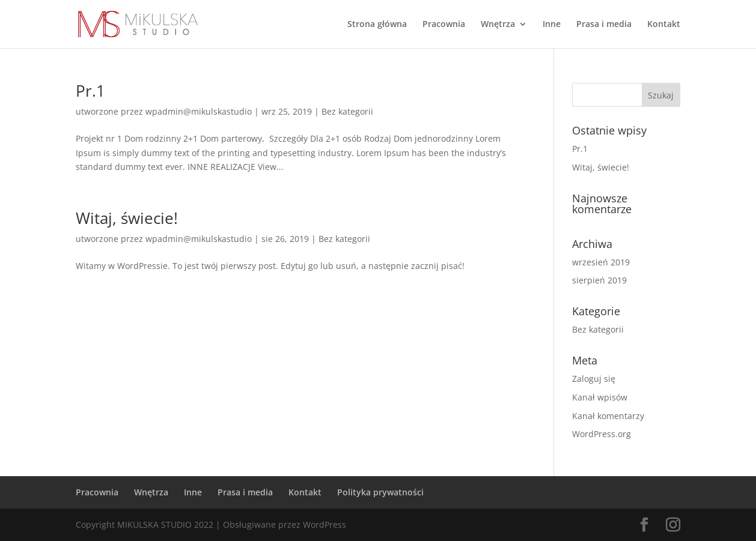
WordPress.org (602, 434)
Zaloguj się (594, 379)
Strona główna (377, 25)
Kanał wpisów (600, 397)
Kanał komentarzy (608, 416)
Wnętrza (498, 25)
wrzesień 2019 (601, 262)
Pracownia (444, 25)
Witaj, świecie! (127, 218)
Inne (552, 25)
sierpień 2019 (599, 280)
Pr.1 (90, 91)
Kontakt (664, 25)
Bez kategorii (347, 111)
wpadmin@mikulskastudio (199, 111)
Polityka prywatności (380, 492)
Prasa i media (604, 25)
